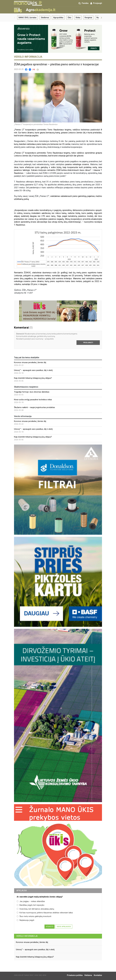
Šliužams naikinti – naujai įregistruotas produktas (34, 407)
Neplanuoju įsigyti (25, 920)
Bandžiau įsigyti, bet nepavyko (31, 905)
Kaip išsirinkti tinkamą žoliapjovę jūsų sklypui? (33, 378)
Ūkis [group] (69, 18)
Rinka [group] (78, 18)
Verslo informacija (27, 936)
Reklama (88, 975)
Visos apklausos (64, 927)
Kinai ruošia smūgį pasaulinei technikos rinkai (33, 400)
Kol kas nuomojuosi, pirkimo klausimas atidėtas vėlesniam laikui (45, 913)
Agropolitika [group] (58, 18)
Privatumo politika (75, 975)
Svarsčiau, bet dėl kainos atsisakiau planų (35, 909)
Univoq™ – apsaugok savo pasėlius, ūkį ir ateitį (33, 370)
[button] (15, 18)
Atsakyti (50, 927)
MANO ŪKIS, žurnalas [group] (28, 18)
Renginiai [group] (88, 18)
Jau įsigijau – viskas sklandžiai (31, 901)
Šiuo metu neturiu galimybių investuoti (34, 916)
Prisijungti (88, 343)
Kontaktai (98, 975)
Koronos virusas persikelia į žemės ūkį (30, 362)
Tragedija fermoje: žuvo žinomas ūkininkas (32, 392)
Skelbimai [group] (45, 18)
